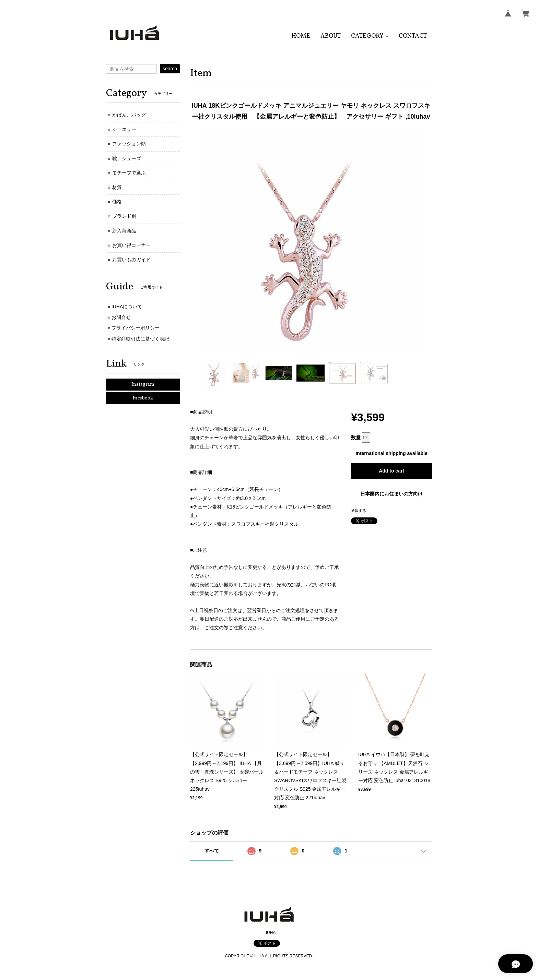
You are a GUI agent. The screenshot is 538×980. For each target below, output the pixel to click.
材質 (117, 187)
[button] (370, 36)
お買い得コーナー (131, 245)
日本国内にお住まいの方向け (391, 494)
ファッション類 (129, 144)
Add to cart (391, 471)
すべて (212, 851)
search (170, 69)
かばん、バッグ (129, 115)
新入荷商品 (124, 231)
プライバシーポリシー (136, 328)
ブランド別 (124, 216)
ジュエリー (124, 129)
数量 (356, 438)
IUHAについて (127, 307)
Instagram (143, 385)
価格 (117, 202)
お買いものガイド (131, 260)
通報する (359, 511)
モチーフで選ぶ (129, 173)
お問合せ (121, 317)
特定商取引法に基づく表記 (140, 339)
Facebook (143, 398)
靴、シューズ (127, 158)
